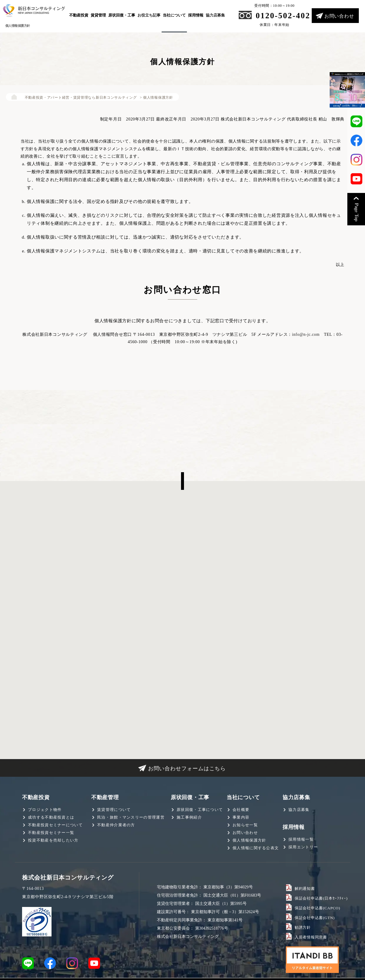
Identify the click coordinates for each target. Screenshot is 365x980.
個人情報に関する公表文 (256, 848)
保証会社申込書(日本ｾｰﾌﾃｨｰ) (319, 898)
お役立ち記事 (149, 15)
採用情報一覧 (301, 839)
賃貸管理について (114, 810)
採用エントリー (303, 847)
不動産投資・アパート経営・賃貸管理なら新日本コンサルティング (76, 97)
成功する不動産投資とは (51, 817)
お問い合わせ (339, 16)
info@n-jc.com (306, 334)
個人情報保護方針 (249, 840)
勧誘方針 (302, 927)
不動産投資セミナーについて (55, 825)
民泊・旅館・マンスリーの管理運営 (131, 817)
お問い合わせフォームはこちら (187, 769)
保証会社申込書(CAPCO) (316, 908)
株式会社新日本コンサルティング (68, 877)
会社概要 (241, 810)
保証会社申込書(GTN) (313, 917)
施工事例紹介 (189, 817)
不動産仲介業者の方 (116, 825)
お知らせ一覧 (245, 825)
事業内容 (241, 817)
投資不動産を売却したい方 (53, 840)
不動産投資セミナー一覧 (51, 833)
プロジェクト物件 (45, 810)
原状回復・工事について (200, 810)
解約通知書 (304, 888)
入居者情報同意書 (310, 937)
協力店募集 (215, 15)
